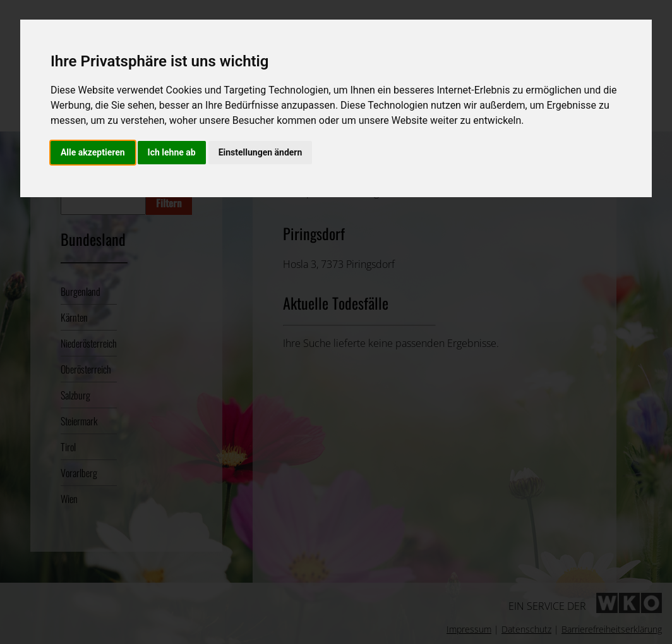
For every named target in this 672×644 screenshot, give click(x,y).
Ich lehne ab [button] (172, 152)
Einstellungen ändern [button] (261, 152)
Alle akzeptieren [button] (93, 152)
